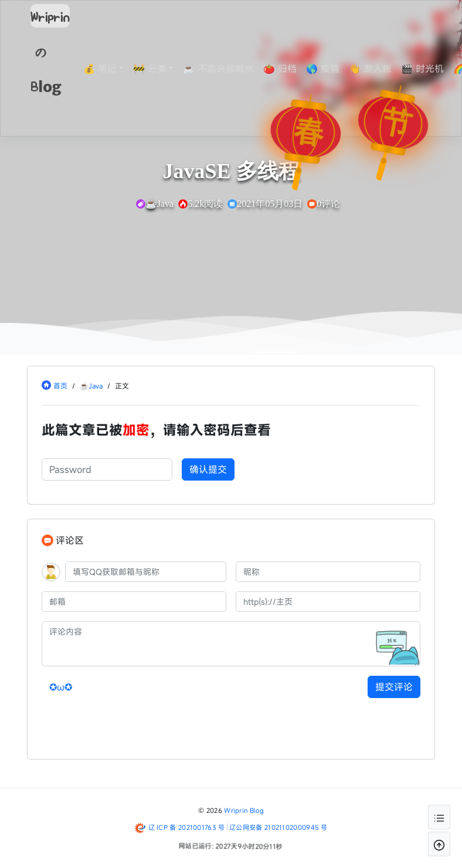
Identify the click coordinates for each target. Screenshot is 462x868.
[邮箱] (134, 602)
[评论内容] (231, 644)
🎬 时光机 (431, 69)
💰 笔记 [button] (109, 69)
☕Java (91, 386)
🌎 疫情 (332, 69)
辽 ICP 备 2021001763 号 (187, 827)
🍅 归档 (289, 69)
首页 (60, 386)
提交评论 (394, 687)
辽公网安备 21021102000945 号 (278, 827)
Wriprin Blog (244, 810)
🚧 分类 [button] (159, 69)
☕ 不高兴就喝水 (227, 69)
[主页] (328, 602)
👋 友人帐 (379, 69)
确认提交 (208, 469)
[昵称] (328, 572)
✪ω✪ (61, 687)
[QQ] (146, 572)
